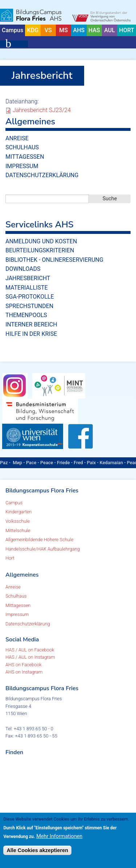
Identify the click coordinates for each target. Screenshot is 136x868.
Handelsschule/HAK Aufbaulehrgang (43, 549)
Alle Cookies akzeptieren (37, 850)
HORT (127, 30)
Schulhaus (22, 147)
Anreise (17, 138)
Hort (10, 558)
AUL (110, 30)
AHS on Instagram (24, 672)
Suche (110, 199)
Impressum (22, 166)
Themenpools (26, 315)
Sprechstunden (29, 306)
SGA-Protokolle (30, 297)
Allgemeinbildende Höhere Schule (39, 540)
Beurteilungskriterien (40, 250)
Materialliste (27, 288)
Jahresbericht (28, 278)
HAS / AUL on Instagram (30, 657)
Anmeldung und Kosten (41, 241)
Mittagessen (25, 157)
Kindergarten (18, 512)
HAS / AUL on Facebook (30, 650)
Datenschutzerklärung (42, 175)
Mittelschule (18, 531)
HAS (94, 30)
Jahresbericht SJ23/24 (42, 110)
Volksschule (18, 521)
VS (48, 30)
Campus (13, 30)
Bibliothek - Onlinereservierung (54, 260)
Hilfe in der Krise (31, 334)
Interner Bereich (31, 324)
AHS (79, 30)
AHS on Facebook (24, 665)
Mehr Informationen (59, 836)
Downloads (23, 269)
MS (63, 30)
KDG (33, 30)
